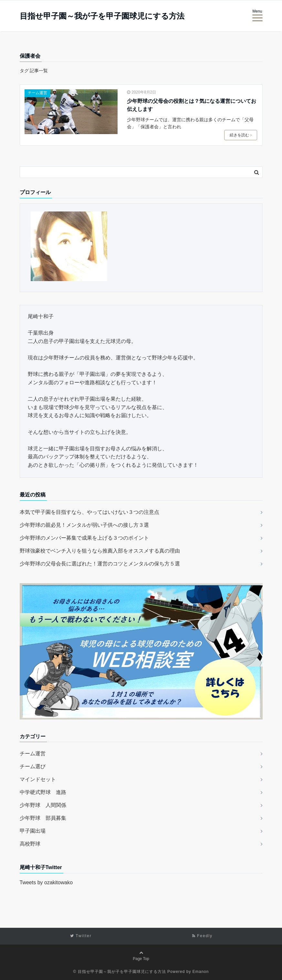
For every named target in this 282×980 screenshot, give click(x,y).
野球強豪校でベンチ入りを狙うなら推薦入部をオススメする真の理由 (100, 550)
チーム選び (33, 766)
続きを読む (241, 135)
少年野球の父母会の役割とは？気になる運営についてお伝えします (192, 105)
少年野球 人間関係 (43, 804)
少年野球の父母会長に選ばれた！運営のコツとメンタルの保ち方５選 (100, 563)
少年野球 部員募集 (43, 817)
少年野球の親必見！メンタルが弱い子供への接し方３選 (84, 524)
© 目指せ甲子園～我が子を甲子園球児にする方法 (120, 971)
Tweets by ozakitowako (46, 882)
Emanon (201, 971)
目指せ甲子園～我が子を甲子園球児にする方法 (102, 16)
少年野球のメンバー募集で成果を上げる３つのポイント (84, 537)
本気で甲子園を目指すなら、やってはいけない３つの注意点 (89, 511)
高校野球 (30, 843)
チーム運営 (37, 93)
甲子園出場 (33, 830)
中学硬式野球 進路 (43, 792)
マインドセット (38, 779)
